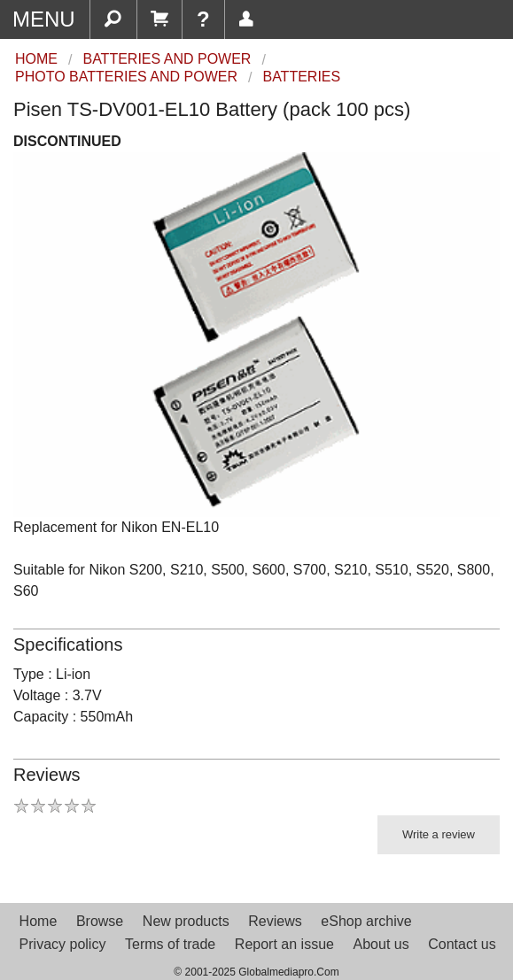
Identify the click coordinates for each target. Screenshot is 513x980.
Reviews (275, 921)
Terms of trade (170, 944)
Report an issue (284, 944)
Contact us (462, 944)
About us (381, 944)
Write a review (439, 834)
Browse (100, 921)
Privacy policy (63, 944)
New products (186, 921)
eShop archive (366, 921)
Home (39, 921)
